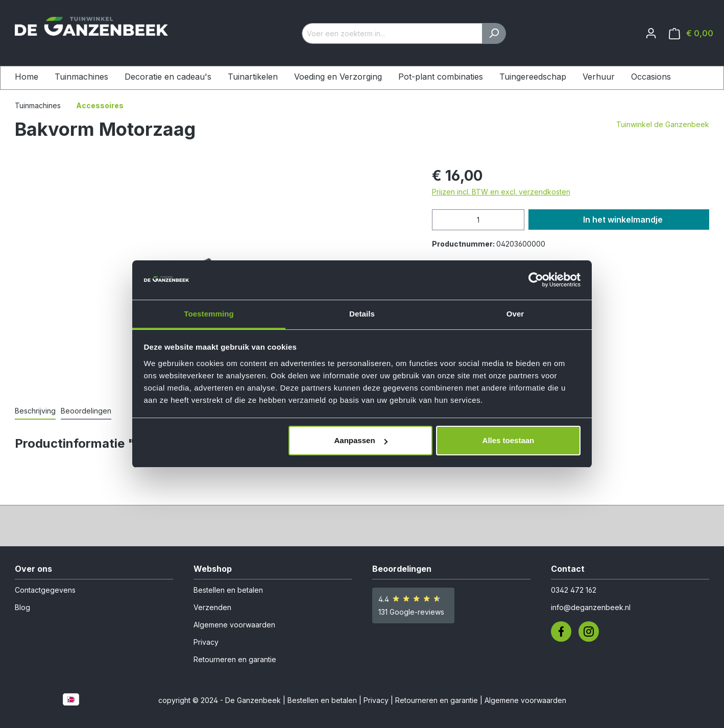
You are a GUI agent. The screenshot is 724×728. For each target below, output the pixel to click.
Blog (22, 607)
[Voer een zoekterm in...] (392, 33)
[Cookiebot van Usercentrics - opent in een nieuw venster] (536, 280)
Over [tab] (515, 314)
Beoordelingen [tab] (86, 411)
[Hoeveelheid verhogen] (514, 220)
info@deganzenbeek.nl (591, 607)
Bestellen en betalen (228, 590)
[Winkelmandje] (691, 33)
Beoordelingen (402, 569)
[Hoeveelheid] (478, 220)
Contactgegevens (45, 590)
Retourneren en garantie (235, 659)
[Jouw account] (651, 33)
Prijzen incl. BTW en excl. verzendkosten (501, 192)
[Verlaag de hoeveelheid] (443, 220)
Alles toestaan (509, 440)
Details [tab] (362, 314)
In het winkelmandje (623, 220)
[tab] (35, 411)
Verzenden (212, 607)
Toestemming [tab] (209, 314)
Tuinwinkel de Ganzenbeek (663, 124)
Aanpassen (361, 440)
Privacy (206, 642)
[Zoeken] (494, 33)
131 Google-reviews (411, 612)
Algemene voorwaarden (234, 625)
